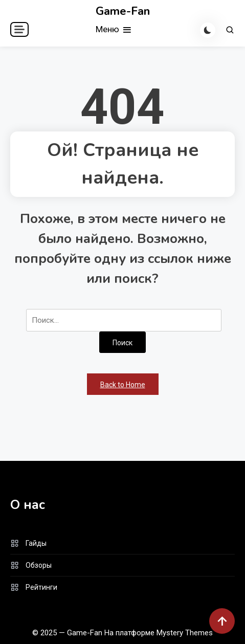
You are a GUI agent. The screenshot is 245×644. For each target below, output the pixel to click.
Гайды (36, 543)
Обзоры (39, 565)
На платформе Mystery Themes (159, 633)
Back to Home (123, 385)
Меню (114, 30)
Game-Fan (123, 11)
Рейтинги (41, 587)
